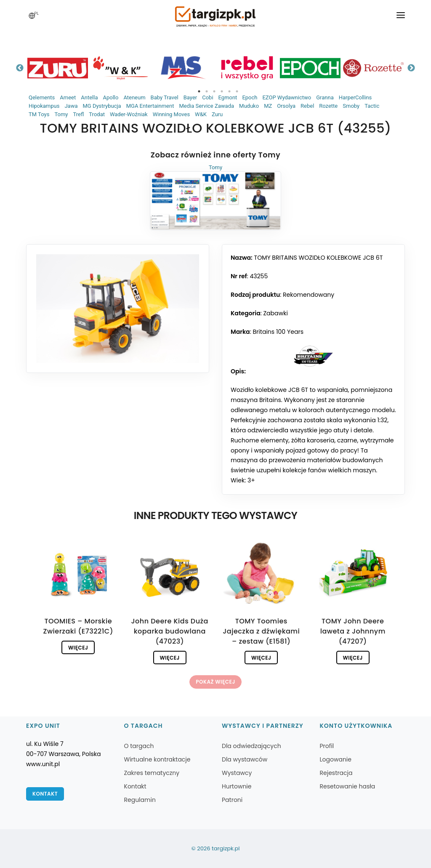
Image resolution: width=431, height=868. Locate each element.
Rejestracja (336, 773)
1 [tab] (199, 91)
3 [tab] (214, 91)
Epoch (250, 97)
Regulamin (140, 800)
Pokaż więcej (215, 682)
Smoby (351, 106)
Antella (89, 97)
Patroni (232, 800)
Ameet (68, 97)
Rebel (307, 106)
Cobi (208, 97)
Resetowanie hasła (348, 786)
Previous (20, 68)
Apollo (110, 97)
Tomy (61, 114)
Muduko (249, 106)
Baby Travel (165, 97)
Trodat (97, 114)
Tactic (372, 106)
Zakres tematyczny (152, 773)
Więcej (78, 648)
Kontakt (45, 794)
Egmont (228, 97)
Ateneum (134, 97)
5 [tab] (229, 91)
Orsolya (286, 106)
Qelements (42, 97)
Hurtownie (237, 786)
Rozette (328, 106)
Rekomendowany (309, 295)
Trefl (78, 114)
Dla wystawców (245, 759)
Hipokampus (44, 106)
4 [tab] (222, 91)
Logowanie (336, 759)
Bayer (190, 97)
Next (411, 68)
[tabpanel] (58, 68)
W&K (201, 114)
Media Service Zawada (206, 106)
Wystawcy (237, 773)
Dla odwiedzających (251, 746)
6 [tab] (237, 91)
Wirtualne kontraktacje (157, 759)
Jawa (71, 106)
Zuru (217, 114)
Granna (325, 97)
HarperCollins (355, 97)
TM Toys (39, 114)
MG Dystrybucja (102, 106)
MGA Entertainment (150, 106)
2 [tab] (207, 91)
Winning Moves (171, 114)
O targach (139, 746)
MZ (268, 106)
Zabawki (275, 313)
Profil (327, 746)
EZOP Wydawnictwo (287, 97)
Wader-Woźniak (129, 114)
